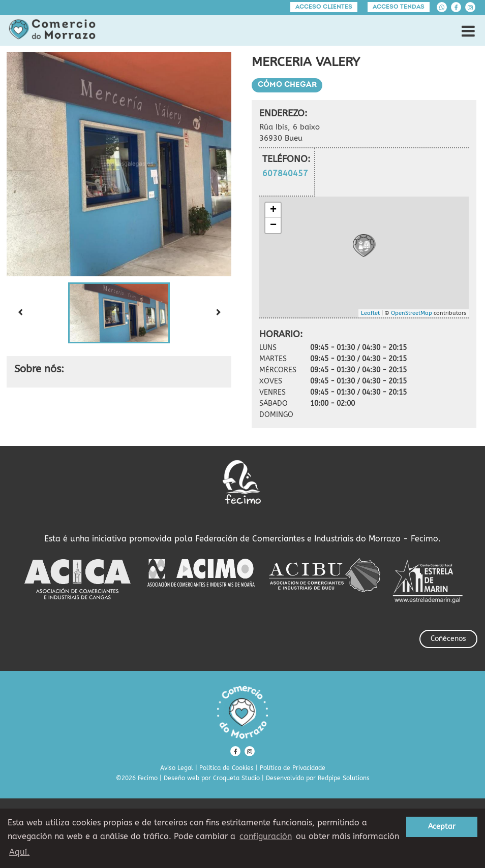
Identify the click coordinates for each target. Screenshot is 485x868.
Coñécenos (448, 639)
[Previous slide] (20, 313)
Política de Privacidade (293, 768)
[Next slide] (218, 313)
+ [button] (273, 210)
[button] (119, 313)
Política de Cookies (226, 768)
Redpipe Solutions (344, 778)
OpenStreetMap (412, 313)
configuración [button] (266, 836)
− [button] (273, 226)
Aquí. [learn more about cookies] (19, 852)
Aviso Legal (177, 768)
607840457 (285, 173)
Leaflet (370, 313)
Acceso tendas (399, 7)
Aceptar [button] (442, 827)
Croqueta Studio (236, 778)
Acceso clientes (324, 7)
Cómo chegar (287, 85)
